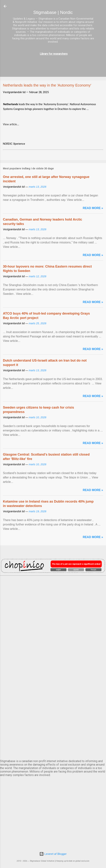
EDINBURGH (53, 652)
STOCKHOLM (53, 743)
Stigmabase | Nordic (53, 12)
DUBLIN (53, 621)
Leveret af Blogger (53, 854)
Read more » (93, 208)
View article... (11, 124)
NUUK (53, 682)
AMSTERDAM (53, 591)
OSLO (53, 712)
